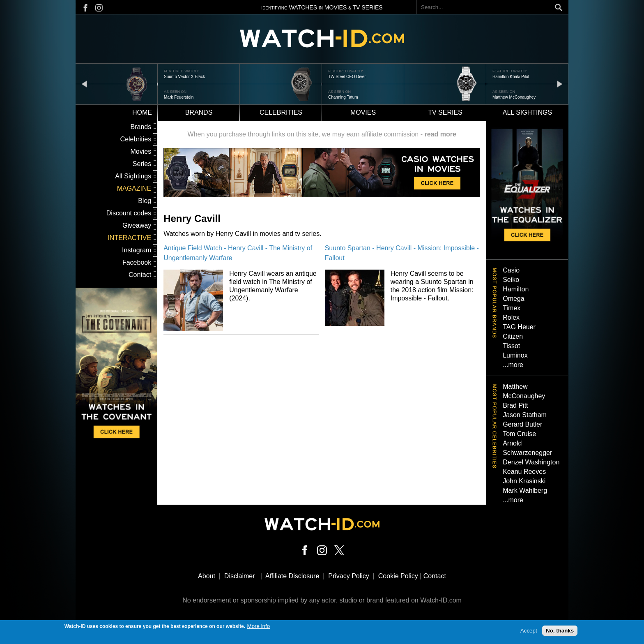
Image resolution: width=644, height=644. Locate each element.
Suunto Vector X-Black (184, 77)
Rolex (511, 317)
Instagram (137, 250)
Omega (513, 299)
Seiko (511, 280)
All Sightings (133, 176)
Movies (363, 112)
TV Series (445, 112)
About (207, 576)
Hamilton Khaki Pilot (511, 77)
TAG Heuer (519, 327)
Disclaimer (240, 576)
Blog (145, 201)
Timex (512, 308)
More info (259, 626)
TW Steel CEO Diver (347, 77)
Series (142, 164)
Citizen (513, 336)
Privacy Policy (349, 576)
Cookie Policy (398, 576)
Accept (529, 631)
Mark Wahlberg (525, 491)
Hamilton (516, 289)
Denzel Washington (531, 462)
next (560, 84)
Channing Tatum (343, 97)
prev (84, 84)
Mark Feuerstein (179, 97)
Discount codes (129, 213)
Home (142, 112)
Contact (140, 275)
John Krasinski (524, 481)
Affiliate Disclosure (292, 576)
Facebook (137, 262)
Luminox (515, 355)
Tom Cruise (519, 434)
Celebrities (281, 112)
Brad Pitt (515, 405)
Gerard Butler (522, 424)
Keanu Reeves (524, 472)
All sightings (527, 112)
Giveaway (137, 225)
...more (513, 365)
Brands (199, 112)
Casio (511, 270)
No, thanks (560, 631)
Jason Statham (525, 415)
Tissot (511, 346)
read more (440, 134)
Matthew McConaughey (514, 97)
